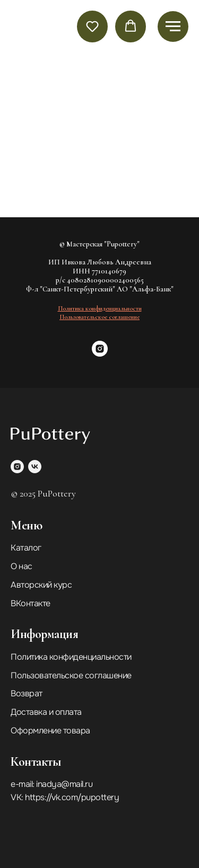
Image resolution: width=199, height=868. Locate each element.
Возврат (27, 693)
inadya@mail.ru (64, 784)
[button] (92, 26)
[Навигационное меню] (173, 26)
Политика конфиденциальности (71, 657)
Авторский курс (41, 585)
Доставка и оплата (46, 712)
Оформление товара (50, 730)
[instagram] (100, 354)
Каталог (26, 548)
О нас (21, 566)
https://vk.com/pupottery (72, 797)
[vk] (35, 467)
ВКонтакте (31, 603)
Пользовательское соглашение (71, 675)
